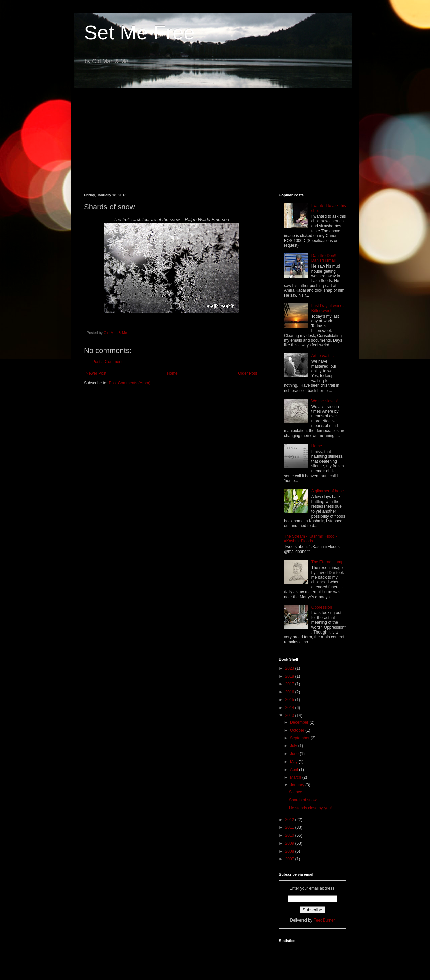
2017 (290, 684)
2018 (290, 676)
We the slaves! (325, 401)
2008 (290, 851)
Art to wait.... (323, 356)
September (300, 738)
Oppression (322, 607)
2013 (290, 716)
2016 (290, 692)
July (294, 746)
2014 (290, 708)
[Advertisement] (215, 136)
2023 (290, 668)
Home (172, 373)
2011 (290, 827)
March (296, 777)
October (298, 730)
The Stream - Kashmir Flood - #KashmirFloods (310, 539)
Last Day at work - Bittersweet (328, 308)
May (294, 762)
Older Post (247, 373)
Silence (295, 792)
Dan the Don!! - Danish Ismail (325, 258)
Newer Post (96, 373)
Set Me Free (139, 32)
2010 (290, 835)
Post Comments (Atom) (130, 383)
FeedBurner (324, 920)
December (300, 722)
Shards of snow (303, 800)
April (294, 770)
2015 (290, 700)
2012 (290, 820)
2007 (290, 859)
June (295, 754)
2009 (290, 843)
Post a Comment (107, 362)
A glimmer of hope (328, 491)
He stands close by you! (310, 808)
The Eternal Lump (327, 562)
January (298, 785)
